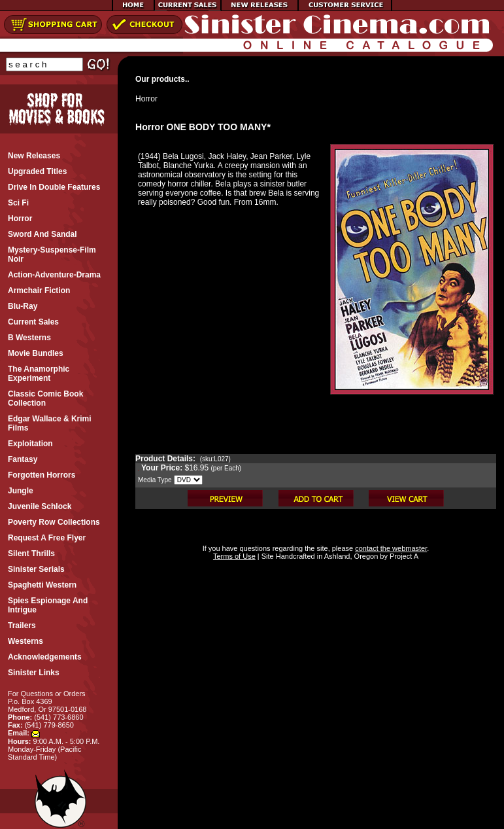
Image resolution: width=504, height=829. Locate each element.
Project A (403, 556)
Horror (146, 99)
